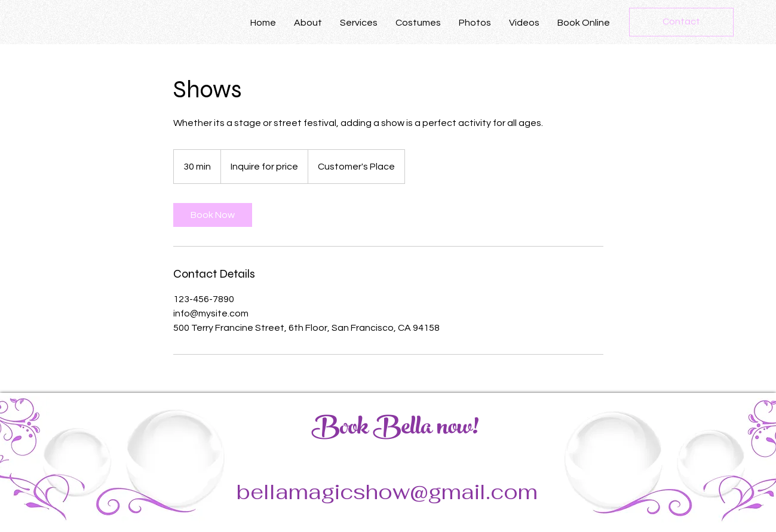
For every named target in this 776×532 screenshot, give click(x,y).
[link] (213, 215)
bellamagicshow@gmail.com (387, 492)
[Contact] (681, 22)
